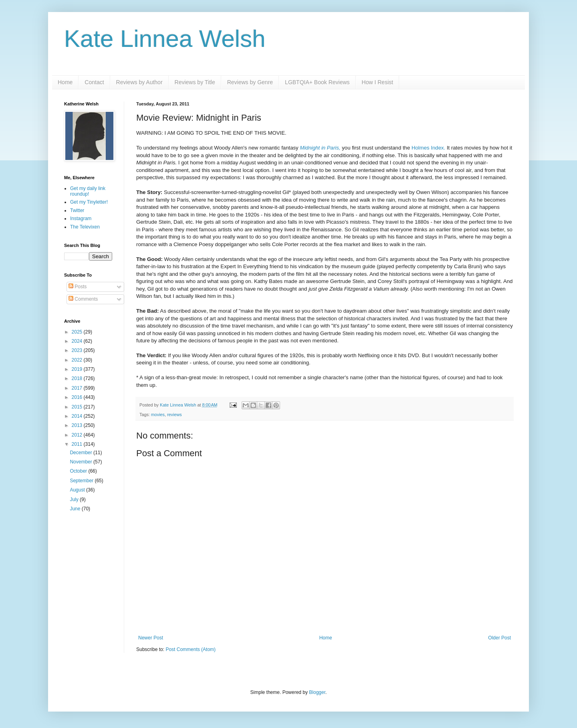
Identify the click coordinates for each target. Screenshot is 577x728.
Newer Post (151, 638)
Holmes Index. (428, 148)
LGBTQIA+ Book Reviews (317, 82)
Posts (78, 287)
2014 (78, 416)
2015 (78, 407)
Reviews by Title (195, 82)
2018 (78, 378)
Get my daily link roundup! (88, 191)
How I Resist (378, 82)
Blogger (317, 692)
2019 (78, 369)
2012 (78, 435)
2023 (78, 350)
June (76, 509)
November (82, 462)
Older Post (499, 638)
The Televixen (85, 227)
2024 (78, 341)
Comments (83, 299)
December (82, 453)
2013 (78, 425)
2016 (78, 397)
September (82, 481)
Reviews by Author (139, 82)
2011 (78, 444)
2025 (78, 332)
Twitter (77, 210)
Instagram (81, 218)
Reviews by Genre (250, 82)
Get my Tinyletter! (89, 202)
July (75, 499)
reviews (175, 415)
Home (65, 82)
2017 (78, 388)
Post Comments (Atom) (191, 649)
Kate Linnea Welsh (165, 39)
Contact (94, 82)
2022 (78, 360)
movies (158, 415)
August (78, 490)
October (79, 471)
